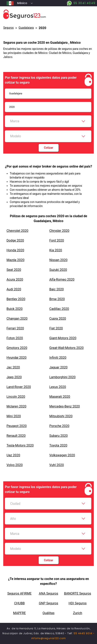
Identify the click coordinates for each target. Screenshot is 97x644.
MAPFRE (19, 613)
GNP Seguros (48, 603)
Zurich (78, 613)
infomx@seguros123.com (49, 638)
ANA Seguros (48, 593)
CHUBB (19, 603)
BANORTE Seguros (78, 593)
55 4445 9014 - (84, 633)
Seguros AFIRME (19, 593)
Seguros (8, 28)
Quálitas (48, 613)
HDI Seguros (78, 603)
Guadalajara (26, 28)
